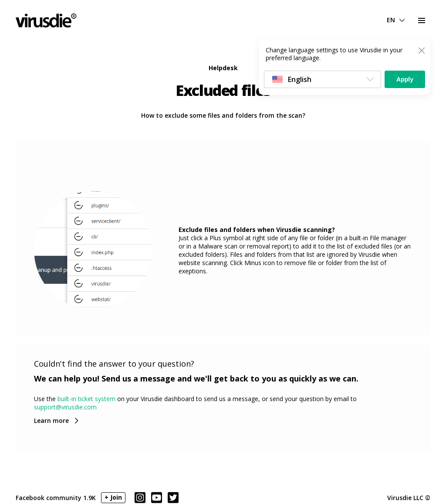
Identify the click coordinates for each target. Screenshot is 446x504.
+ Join (113, 497)
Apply (405, 79)
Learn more (51, 421)
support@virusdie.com (65, 407)
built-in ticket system (86, 399)
